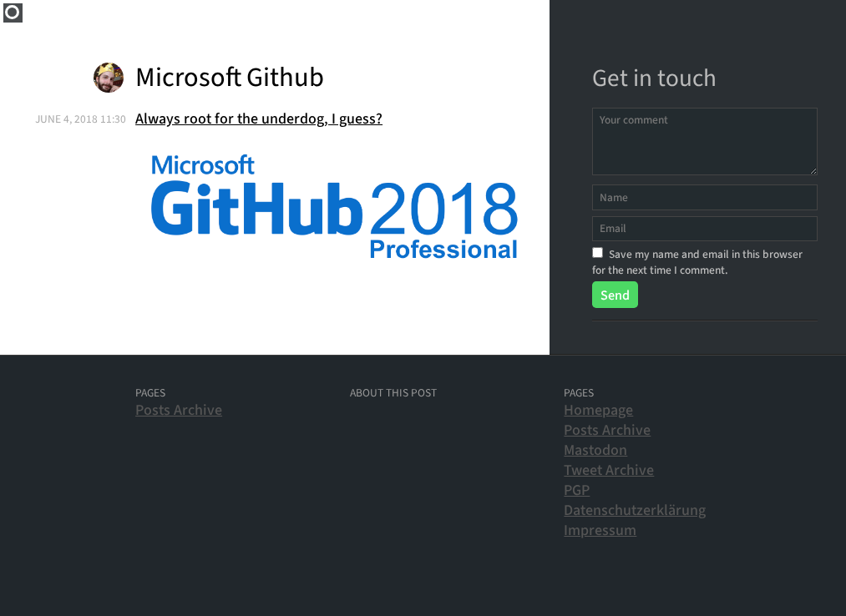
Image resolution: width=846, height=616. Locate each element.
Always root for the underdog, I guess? (259, 119)
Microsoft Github (230, 78)
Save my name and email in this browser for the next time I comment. (697, 262)
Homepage (598, 410)
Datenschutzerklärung (635, 510)
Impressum (600, 530)
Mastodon (595, 450)
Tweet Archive (609, 470)
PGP (577, 490)
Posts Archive (179, 411)
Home (13, 13)
